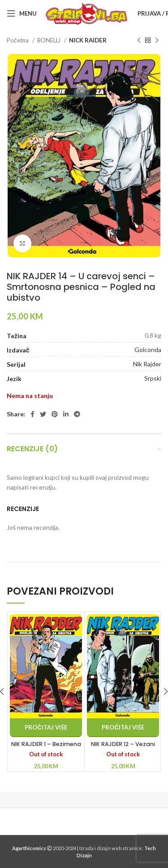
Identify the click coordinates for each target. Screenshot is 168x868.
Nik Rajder (147, 364)
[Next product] (157, 41)
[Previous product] (139, 41)
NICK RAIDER (88, 40)
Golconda (148, 350)
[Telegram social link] (77, 414)
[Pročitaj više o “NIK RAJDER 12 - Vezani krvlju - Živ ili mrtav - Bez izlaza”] (123, 728)
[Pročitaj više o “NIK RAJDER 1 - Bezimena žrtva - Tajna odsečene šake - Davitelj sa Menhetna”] (46, 728)
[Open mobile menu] (22, 13)
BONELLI (50, 40)
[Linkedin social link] (66, 414)
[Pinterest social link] (55, 414)
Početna (18, 40)
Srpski (153, 378)
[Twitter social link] (43, 414)
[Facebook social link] (32, 414)
